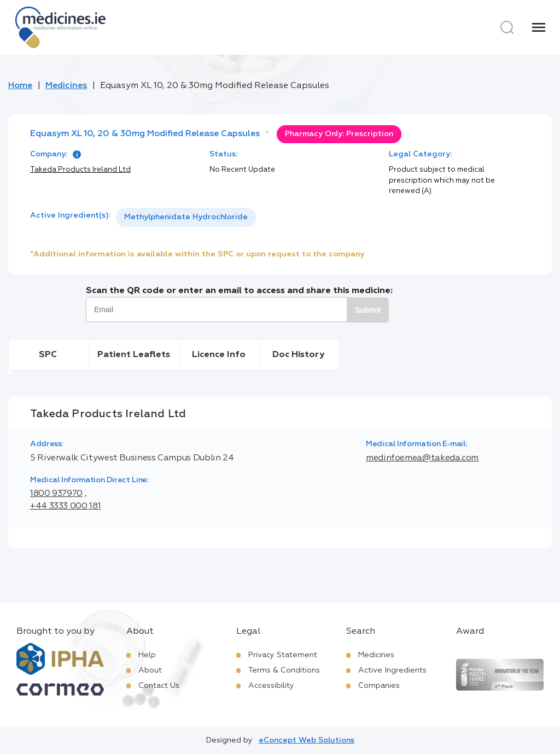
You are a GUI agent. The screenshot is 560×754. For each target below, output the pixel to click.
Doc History (298, 355)
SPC (48, 355)
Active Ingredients (392, 670)
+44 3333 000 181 (65, 506)
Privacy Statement (283, 655)
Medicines (66, 86)
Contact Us (159, 686)
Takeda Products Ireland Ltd (80, 170)
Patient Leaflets (134, 355)
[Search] (507, 27)
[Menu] (539, 27)
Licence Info (219, 355)
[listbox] (186, 217)
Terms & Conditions (284, 670)
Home (20, 86)
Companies (379, 686)
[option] (186, 217)
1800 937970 (56, 494)
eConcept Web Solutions (307, 740)
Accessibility (271, 686)
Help (147, 655)
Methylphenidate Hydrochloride (186, 217)
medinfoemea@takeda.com (422, 458)
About (150, 670)
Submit (368, 310)
